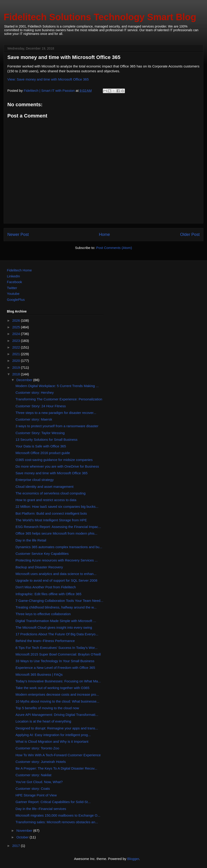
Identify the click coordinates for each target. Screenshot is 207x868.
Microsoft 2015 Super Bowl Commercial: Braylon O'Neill (58, 654)
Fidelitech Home (19, 270)
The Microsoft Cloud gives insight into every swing (54, 627)
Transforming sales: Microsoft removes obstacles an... (57, 822)
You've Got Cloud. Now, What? (39, 782)
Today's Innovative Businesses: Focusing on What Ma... (58, 681)
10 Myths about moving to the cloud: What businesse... (57, 701)
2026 (17, 320)
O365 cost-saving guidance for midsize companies (54, 460)
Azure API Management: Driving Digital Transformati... (57, 715)
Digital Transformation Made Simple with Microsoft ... (56, 621)
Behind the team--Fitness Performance (45, 641)
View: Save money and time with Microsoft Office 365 (48, 79)
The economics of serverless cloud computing (51, 493)
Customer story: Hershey (35, 392)
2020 (17, 361)
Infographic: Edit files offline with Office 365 (49, 594)
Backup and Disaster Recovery (39, 567)
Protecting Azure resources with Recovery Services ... (57, 560)
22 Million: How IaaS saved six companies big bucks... (57, 507)
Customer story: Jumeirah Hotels (41, 762)
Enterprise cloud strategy (35, 480)
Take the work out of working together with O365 (53, 688)
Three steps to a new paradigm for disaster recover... (56, 413)
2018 (17, 374)
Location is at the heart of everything (43, 721)
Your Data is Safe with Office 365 (41, 446)
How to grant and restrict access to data (46, 500)
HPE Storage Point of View (36, 795)
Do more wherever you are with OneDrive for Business (57, 466)
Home (104, 234)
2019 (17, 367)
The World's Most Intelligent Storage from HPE (51, 520)
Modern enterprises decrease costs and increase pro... (57, 694)
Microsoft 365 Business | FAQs (39, 674)
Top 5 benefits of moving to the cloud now (47, 708)
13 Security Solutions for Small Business (47, 440)
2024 (17, 334)
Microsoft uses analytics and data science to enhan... (56, 574)
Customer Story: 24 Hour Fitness (41, 406)
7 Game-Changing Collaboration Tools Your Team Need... (59, 601)
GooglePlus (16, 300)
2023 (17, 341)
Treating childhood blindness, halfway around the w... (56, 607)
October (23, 837)
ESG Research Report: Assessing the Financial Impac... (58, 527)
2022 (17, 347)
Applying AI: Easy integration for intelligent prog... (53, 735)
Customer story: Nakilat (34, 775)
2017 (17, 846)
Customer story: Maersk (34, 419)
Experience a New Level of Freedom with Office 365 (55, 668)
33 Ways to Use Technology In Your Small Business (55, 661)
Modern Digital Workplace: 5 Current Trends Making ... (57, 386)
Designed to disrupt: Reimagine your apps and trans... (57, 728)
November (25, 830)
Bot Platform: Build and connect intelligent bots (51, 513)
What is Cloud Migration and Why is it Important (52, 741)
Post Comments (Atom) (114, 248)
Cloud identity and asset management (45, 487)
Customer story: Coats (33, 788)
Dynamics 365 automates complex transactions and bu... (59, 547)
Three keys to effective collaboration (43, 614)
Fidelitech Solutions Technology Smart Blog (100, 17)
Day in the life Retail (31, 540)
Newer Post (18, 234)
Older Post (190, 234)
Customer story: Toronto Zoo (37, 748)
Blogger (133, 859)
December (25, 380)
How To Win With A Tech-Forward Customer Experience (58, 755)
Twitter (12, 288)
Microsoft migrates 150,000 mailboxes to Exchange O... (58, 815)
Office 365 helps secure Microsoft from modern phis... (57, 533)
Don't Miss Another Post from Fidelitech (46, 587)
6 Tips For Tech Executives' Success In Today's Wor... (57, 648)
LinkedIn (13, 276)
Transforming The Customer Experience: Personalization (59, 399)
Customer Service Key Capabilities (42, 554)
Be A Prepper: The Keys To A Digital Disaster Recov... (56, 768)
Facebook (14, 282)
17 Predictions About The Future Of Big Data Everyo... (57, 634)
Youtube (13, 294)
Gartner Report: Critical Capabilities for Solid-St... (53, 802)
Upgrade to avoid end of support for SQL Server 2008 (57, 580)
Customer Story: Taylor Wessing (40, 433)
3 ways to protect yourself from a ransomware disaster (57, 426)
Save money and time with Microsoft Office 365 (52, 473)
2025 (17, 327)
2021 (17, 354)
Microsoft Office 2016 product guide (43, 453)
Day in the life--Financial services (41, 809)
